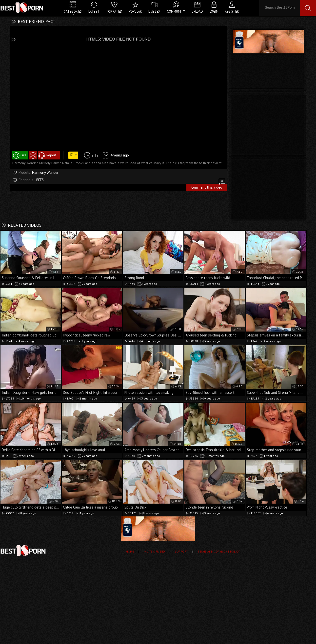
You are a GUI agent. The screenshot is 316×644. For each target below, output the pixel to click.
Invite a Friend (154, 551)
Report (51, 155)
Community (176, 11)
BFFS (40, 180)
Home (130, 551)
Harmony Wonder (45, 172)
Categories (73, 11)
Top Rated (114, 11)
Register (232, 11)
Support (181, 551)
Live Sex (154, 11)
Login (214, 11)
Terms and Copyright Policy (219, 551)
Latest (94, 11)
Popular (135, 11)
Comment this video (209, 187)
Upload (197, 11)
